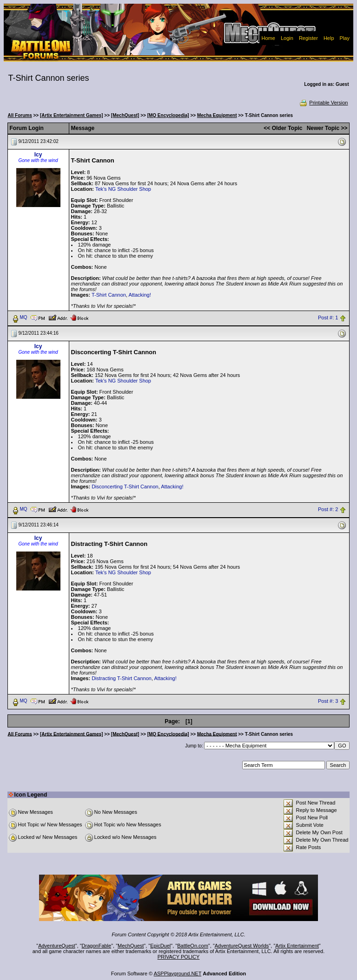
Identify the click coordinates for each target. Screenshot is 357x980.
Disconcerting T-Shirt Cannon (125, 487)
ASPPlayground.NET (178, 974)
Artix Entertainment (297, 946)
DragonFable (97, 946)
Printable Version (323, 103)
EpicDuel (160, 946)
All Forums (20, 115)
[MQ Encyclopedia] (168, 115)
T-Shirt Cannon (109, 295)
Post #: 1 (328, 318)
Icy (38, 155)
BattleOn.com (193, 946)
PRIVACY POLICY (179, 957)
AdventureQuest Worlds (242, 946)
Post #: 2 (328, 509)
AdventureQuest (57, 946)
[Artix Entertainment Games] (72, 115)
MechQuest (131, 946)
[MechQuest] (125, 115)
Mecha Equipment (217, 115)
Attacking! (139, 295)
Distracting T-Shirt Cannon (122, 678)
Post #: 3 (328, 701)
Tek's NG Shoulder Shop (123, 189)
